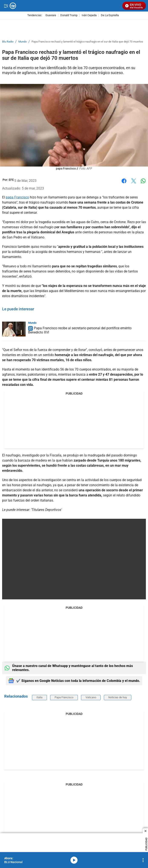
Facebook (124, 181)
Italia (39, 697)
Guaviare (51, 15)
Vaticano (91, 697)
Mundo (22, 42)
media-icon (74, 860)
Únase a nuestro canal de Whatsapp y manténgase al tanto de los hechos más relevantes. (69, 668)
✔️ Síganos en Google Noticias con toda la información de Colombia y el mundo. (74, 681)
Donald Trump (69, 15)
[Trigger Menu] (6, 6)
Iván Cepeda (89, 15)
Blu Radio (8, 42)
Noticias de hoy (118, 697)
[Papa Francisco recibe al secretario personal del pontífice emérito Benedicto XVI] (14, 329)
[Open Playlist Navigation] (143, 860)
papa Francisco (17, 197)
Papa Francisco (64, 697)
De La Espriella (110, 15)
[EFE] (11, 180)
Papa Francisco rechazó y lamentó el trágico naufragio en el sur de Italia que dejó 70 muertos (87, 42)
